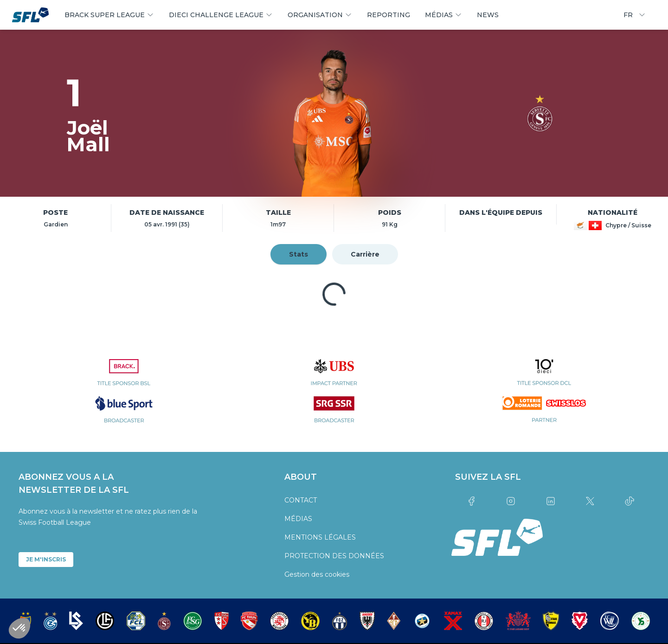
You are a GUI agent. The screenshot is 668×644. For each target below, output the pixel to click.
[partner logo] (124, 378)
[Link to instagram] (511, 501)
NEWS (488, 15)
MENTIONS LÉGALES (320, 537)
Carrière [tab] (365, 254)
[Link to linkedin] (550, 501)
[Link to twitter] (590, 501)
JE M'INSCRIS (46, 559)
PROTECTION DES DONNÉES (334, 556)
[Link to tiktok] (630, 501)
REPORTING (389, 15)
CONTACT (301, 500)
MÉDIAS (298, 519)
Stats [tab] (299, 254)
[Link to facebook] (471, 501)
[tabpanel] (334, 294)
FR (635, 15)
